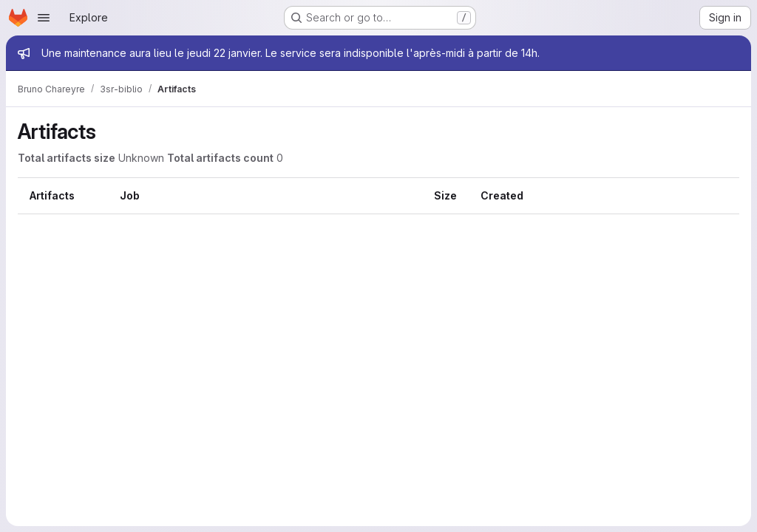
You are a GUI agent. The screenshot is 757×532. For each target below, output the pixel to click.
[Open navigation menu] (44, 18)
